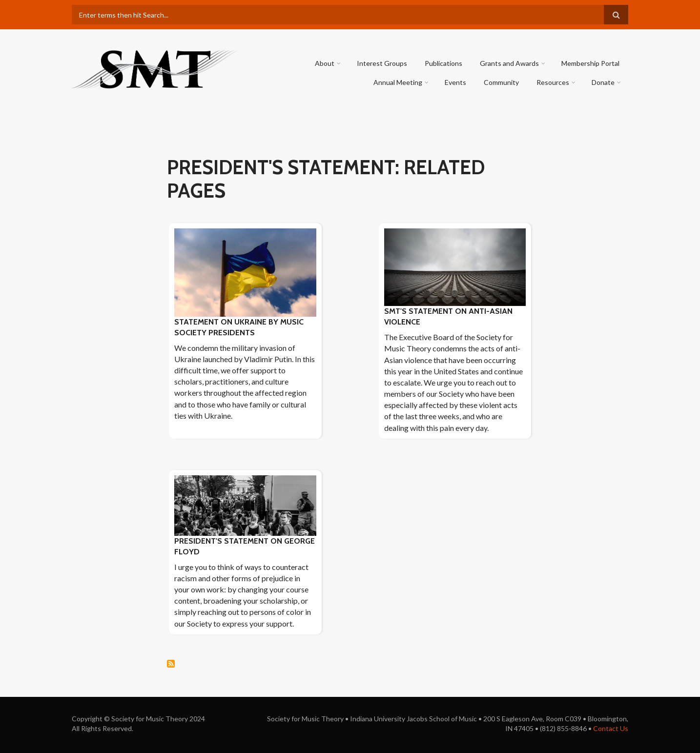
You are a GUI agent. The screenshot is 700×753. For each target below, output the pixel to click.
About (325, 63)
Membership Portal (590, 63)
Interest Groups (382, 63)
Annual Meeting (398, 82)
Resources (553, 82)
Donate (603, 82)
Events (455, 82)
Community (501, 82)
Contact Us (611, 728)
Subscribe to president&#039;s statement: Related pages (171, 664)
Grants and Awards (509, 63)
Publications (443, 63)
